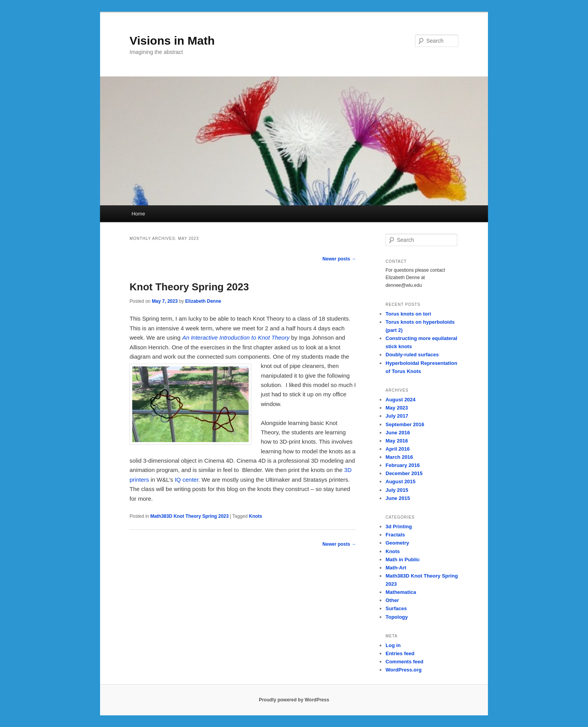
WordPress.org (404, 670)
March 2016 (399, 457)
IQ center (186, 480)
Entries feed (400, 653)
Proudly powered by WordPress (294, 700)
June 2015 (398, 498)
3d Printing (399, 527)
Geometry (397, 543)
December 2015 (404, 473)
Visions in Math (172, 41)
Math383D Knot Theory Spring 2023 (189, 516)
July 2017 (397, 416)
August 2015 (400, 481)
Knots (256, 516)
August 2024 (400, 400)
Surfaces (396, 608)
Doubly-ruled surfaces (412, 355)
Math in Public (403, 560)
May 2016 (397, 441)
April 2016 (398, 449)
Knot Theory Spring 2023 (189, 287)
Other (392, 600)
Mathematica (401, 592)
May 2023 (397, 408)
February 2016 (403, 465)
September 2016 (405, 424)
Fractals (395, 535)
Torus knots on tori (408, 314)
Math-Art (396, 568)
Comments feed (405, 662)
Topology (397, 617)
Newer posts (339, 259)
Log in (393, 645)
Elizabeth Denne (203, 301)
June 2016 (398, 433)
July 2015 (397, 490)
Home (138, 214)
